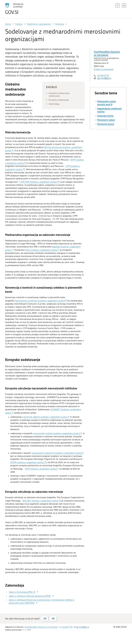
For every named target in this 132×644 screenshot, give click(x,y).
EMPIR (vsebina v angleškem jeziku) (27, 462)
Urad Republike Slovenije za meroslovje (107, 53)
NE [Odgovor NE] (53, 619)
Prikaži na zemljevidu (104, 69)
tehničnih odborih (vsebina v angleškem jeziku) (45, 417)
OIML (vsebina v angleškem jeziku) (41, 250)
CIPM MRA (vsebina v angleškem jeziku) (38, 182)
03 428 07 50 (103, 75)
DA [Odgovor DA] (45, 619)
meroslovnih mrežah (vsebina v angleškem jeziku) (56, 433)
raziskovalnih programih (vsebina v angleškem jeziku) (56, 453)
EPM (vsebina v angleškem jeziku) (41, 469)
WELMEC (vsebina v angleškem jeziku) (40, 501)
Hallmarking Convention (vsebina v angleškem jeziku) (40, 301)
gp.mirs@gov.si (104, 78)
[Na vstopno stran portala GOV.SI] (21, 9)
